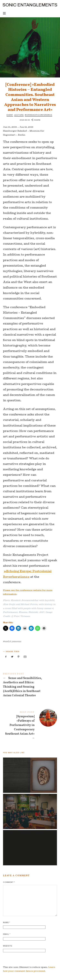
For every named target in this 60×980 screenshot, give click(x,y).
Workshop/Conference (38, 115)
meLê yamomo (13, 641)
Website (8, 946)
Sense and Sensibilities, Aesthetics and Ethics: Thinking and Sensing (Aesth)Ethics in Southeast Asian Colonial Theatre (30, 686)
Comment (9, 882)
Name (7, 922)
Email (7, 934)
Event (10, 115)
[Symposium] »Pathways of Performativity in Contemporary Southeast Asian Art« (30, 726)
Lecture (19, 115)
